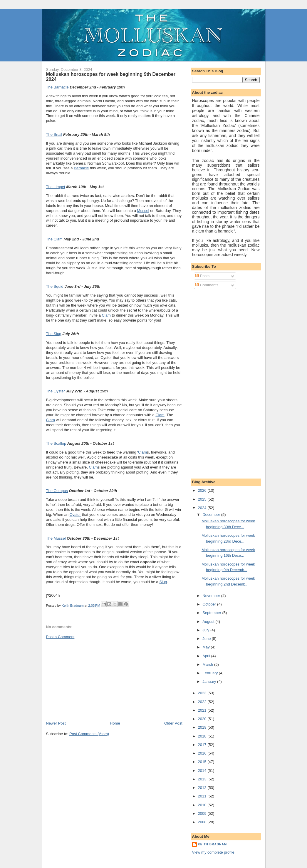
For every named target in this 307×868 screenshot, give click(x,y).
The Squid (55, 286)
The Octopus (57, 491)
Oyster (75, 515)
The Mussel (56, 538)
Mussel (143, 211)
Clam (106, 315)
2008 (203, 822)
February (211, 673)
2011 (203, 796)
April (207, 656)
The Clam (54, 239)
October (210, 604)
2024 (203, 508)
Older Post (173, 723)
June (207, 639)
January (210, 681)
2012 (203, 788)
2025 (203, 499)
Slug (163, 582)
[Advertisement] (90, 680)
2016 (203, 753)
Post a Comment (60, 637)
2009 (203, 813)
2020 (203, 719)
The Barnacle (57, 87)
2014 (203, 771)
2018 (203, 736)
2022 (203, 702)
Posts (202, 276)
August (209, 622)
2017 (203, 745)
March (208, 664)
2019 (203, 727)
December (212, 515)
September (212, 613)
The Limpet (56, 187)
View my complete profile (213, 852)
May (207, 647)
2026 (203, 490)
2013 (203, 779)
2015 (203, 762)
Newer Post (56, 723)
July (206, 630)
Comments (207, 285)
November (212, 596)
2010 (203, 805)
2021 (203, 710)
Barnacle (81, 168)
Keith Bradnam (213, 844)
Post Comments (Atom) (89, 734)
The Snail (54, 134)
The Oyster (56, 391)
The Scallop (56, 443)
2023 (203, 693)
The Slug (54, 334)
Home (115, 723)
